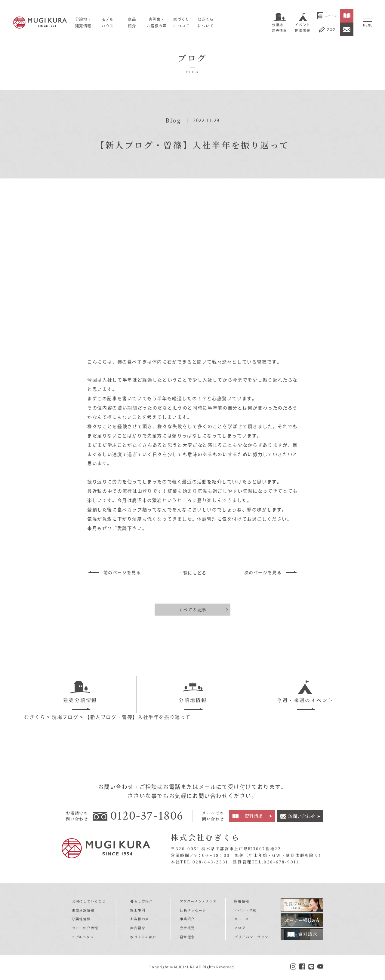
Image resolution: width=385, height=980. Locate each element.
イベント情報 (246, 911)
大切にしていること (89, 902)
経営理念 (187, 938)
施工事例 (138, 911)
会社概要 (187, 929)
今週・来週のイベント (305, 692)
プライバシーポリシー (253, 938)
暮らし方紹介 (142, 902)
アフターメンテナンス (198, 902)
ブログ (327, 29)
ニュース (327, 16)
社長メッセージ (193, 911)
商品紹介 (138, 929)
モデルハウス (109, 22)
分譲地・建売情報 (279, 28)
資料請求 (254, 817)
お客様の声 (140, 920)
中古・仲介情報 (85, 929)
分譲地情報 (193, 692)
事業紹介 (187, 920)
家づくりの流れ (143, 938)
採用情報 (242, 902)
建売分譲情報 (80, 692)
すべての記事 (192, 609)
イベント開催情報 (303, 28)
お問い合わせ (302, 817)
